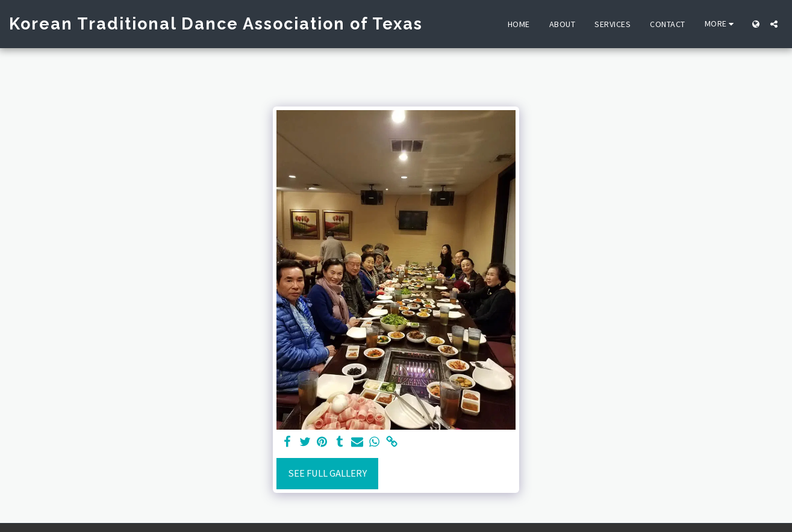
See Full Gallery (327, 473)
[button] (774, 24)
